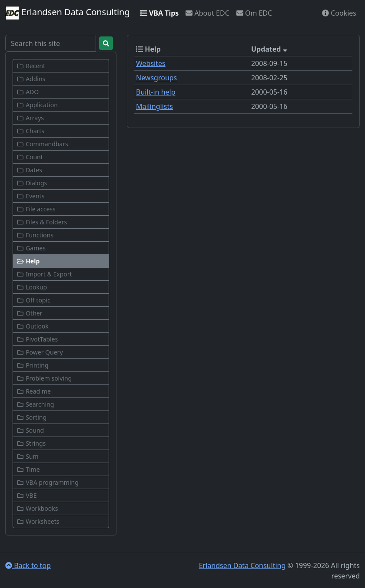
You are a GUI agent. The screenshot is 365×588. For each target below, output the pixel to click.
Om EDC (254, 13)
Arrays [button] (30, 118)
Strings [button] (31, 443)
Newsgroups (156, 78)
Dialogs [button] (32, 183)
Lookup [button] (32, 287)
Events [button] (30, 196)
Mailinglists (154, 106)
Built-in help (156, 92)
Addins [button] (31, 79)
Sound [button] (30, 430)
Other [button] (29, 313)
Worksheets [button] (38, 521)
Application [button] (37, 105)
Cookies (339, 13)
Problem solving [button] (44, 378)
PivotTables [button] (37, 339)
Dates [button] (29, 170)
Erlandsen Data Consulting (68, 13)
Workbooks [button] (37, 508)
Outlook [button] (33, 326)
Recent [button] (31, 66)
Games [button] (31, 248)
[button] (61, 261)
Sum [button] (28, 456)
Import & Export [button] (44, 274)
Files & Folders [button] (42, 222)
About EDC (207, 13)
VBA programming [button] (48, 482)
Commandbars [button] (42, 144)
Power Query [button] (40, 352)
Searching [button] (35, 404)
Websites (151, 63)
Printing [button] (33, 365)
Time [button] (28, 469)
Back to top (28, 565)
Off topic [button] (33, 300)
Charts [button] (30, 131)
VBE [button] (27, 495)
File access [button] (36, 209)
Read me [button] (34, 391)
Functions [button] (35, 235)
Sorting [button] (32, 417)
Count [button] (30, 157)
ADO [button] (28, 92)
